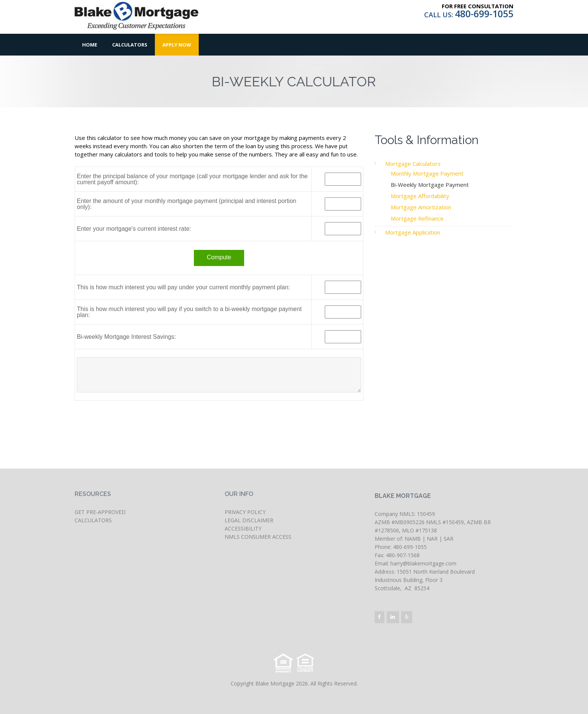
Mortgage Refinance (417, 218)
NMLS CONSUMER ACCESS (258, 537)
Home (90, 45)
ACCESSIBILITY (243, 528)
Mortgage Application (413, 232)
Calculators (130, 45)
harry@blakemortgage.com (423, 563)
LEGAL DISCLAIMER (249, 520)
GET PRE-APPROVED (100, 512)
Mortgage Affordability (420, 196)
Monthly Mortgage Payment (427, 173)
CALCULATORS (93, 520)
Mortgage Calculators (413, 164)
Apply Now (177, 45)
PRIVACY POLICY (245, 512)
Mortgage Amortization (421, 207)
